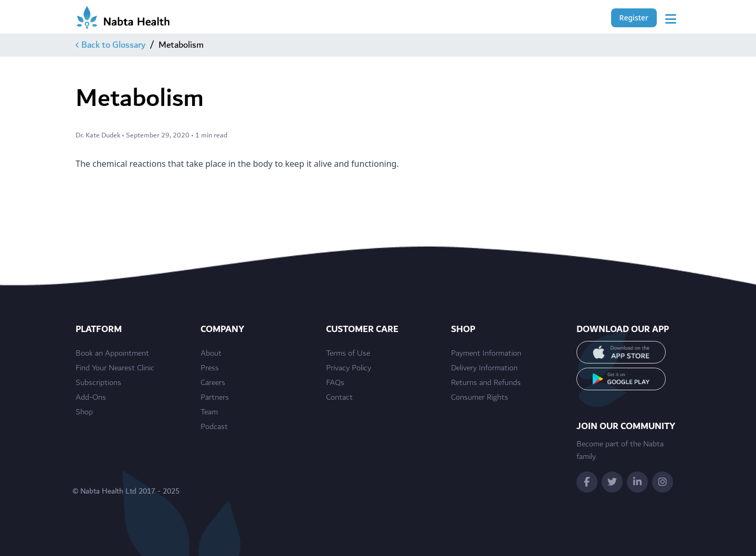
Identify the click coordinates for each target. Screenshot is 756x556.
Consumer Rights (480, 398)
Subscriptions (98, 383)
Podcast (214, 427)
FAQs (335, 383)
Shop (84, 412)
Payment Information (486, 354)
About (211, 354)
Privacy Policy (349, 368)
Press (210, 368)
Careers (213, 383)
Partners (215, 398)
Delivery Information (484, 368)
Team (209, 412)
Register (634, 18)
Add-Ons (91, 398)
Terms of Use (348, 354)
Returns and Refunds (486, 383)
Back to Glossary (111, 45)
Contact (339, 398)
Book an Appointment (112, 354)
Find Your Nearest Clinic (115, 368)
